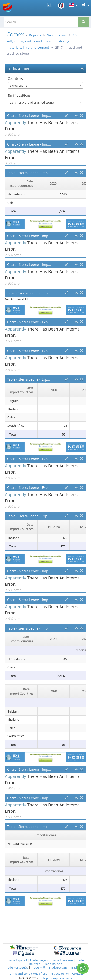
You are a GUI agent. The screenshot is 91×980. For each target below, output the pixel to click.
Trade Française (62, 960)
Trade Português (16, 967)
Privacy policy (60, 974)
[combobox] (45, 85)
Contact (78, 974)
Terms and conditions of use (28, 974)
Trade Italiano (53, 964)
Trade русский (58, 967)
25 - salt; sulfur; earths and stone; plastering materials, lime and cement (43, 41)
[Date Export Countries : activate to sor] (21, 184)
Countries (15, 78)
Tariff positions (19, 95)
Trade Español (17, 960)
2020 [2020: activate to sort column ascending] (53, 183)
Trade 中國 (38, 967)
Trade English (39, 960)
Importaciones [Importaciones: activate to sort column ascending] (46, 835)
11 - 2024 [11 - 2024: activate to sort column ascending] (54, 527)
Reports (35, 35)
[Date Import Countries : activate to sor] (21, 390)
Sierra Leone (57, 35)
